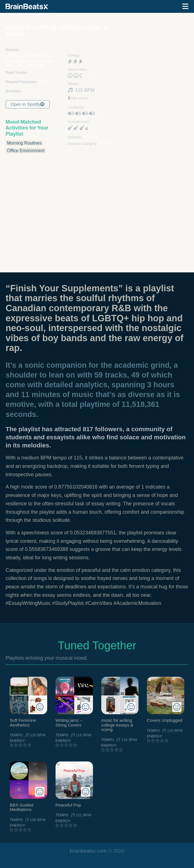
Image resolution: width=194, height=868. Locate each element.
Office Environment (26, 151)
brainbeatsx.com (88, 851)
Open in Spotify (28, 104)
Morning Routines (24, 143)
